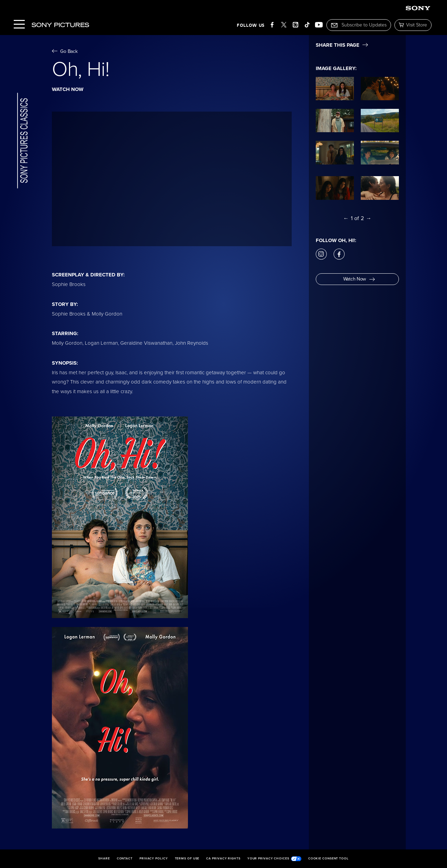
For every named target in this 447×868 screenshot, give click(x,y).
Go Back (65, 51)
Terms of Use (187, 859)
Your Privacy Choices (274, 859)
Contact (125, 859)
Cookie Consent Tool (328, 859)
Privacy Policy (154, 859)
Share (104, 859)
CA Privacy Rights (223, 859)
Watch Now (359, 279)
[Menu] (19, 25)
